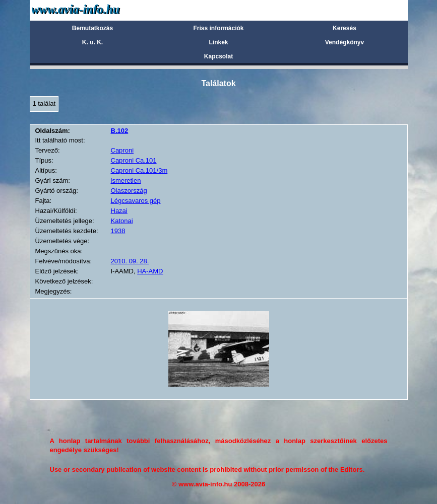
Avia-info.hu (93, 10)
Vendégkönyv (345, 42)
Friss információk (218, 28)
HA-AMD (150, 271)
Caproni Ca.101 (134, 160)
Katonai (122, 221)
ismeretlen (126, 181)
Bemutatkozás (92, 28)
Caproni (122, 150)
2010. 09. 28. (130, 261)
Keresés (345, 28)
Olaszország (129, 191)
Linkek (218, 42)
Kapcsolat (218, 56)
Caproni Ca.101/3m (139, 170)
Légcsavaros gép (136, 201)
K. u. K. (92, 42)
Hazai (119, 211)
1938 (118, 231)
